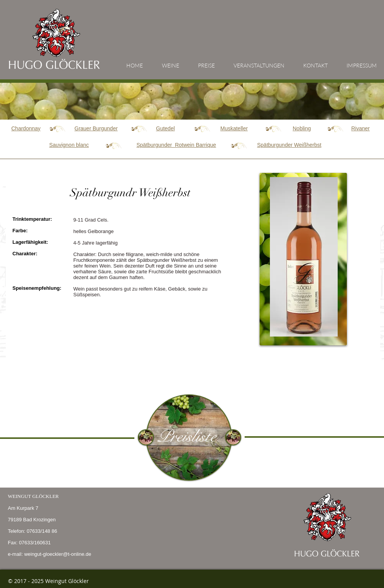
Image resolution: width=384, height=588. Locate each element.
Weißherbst (289, 145)
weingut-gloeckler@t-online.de (58, 554)
